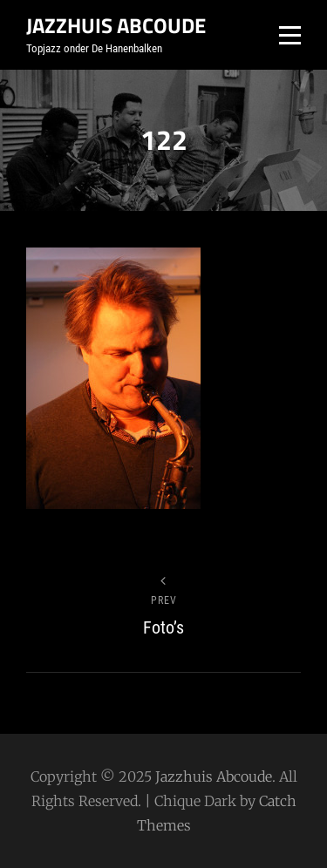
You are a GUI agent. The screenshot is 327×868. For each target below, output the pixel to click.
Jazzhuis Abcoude (116, 25)
